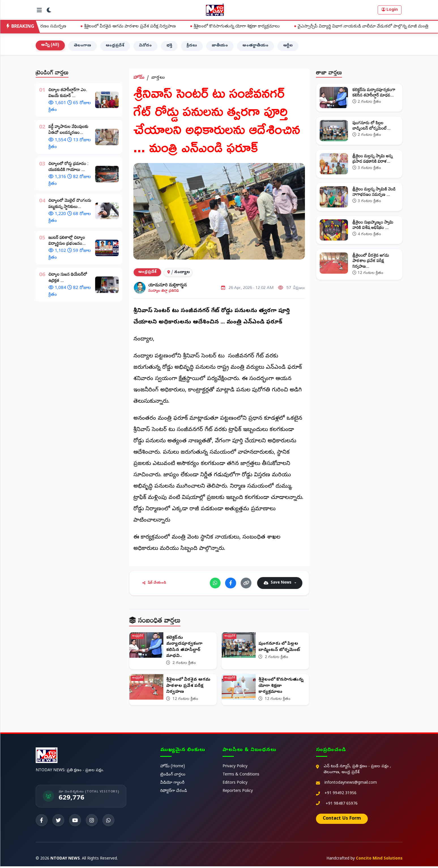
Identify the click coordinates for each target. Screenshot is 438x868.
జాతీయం (221, 47)
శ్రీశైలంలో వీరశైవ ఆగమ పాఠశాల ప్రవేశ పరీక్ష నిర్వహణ (138, 27)
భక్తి (170, 47)
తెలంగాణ (83, 47)
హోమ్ (139, 78)
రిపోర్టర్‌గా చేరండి (174, 793)
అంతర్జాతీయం (257, 47)
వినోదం (146, 47)
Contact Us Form (342, 820)
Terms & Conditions (241, 776)
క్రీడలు (193, 47)
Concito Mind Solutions (379, 861)
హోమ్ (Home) (173, 768)
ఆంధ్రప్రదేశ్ (116, 47)
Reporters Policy (238, 793)
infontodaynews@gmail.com (351, 785)
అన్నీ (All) (50, 46)
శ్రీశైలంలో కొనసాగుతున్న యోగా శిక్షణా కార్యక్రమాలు (245, 27)
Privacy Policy (235, 768)
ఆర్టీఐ (289, 47)
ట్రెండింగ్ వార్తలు (173, 776)
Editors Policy (235, 785)
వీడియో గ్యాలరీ (172, 785)
